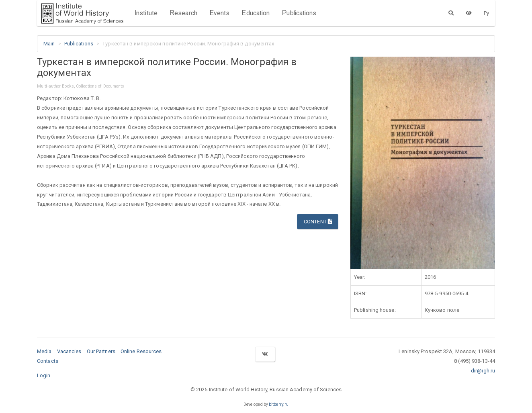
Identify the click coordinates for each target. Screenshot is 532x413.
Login (44, 375)
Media (44, 351)
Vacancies (69, 351)
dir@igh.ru (483, 371)
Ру (486, 13)
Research (183, 13)
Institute (146, 13)
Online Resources (141, 351)
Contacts (48, 361)
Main (49, 44)
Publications (299, 13)
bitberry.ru (279, 404)
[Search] (451, 13)
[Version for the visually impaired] (469, 13)
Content (318, 222)
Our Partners (101, 351)
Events (220, 13)
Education (256, 13)
